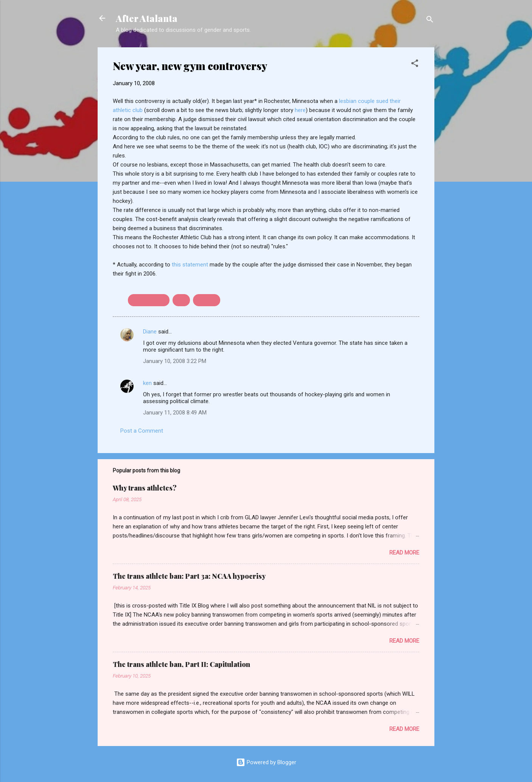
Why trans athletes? (145, 488)
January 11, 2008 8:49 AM (175, 413)
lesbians (207, 300)
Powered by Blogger (266, 762)
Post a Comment (142, 431)
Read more (404, 553)
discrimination (149, 300)
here (300, 110)
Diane (150, 332)
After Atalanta (147, 18)
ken (147, 383)
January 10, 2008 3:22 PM (175, 361)
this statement (191, 265)
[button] (415, 65)
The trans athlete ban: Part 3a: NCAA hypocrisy (189, 576)
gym (181, 300)
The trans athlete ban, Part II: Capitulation (181, 664)
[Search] (430, 21)
